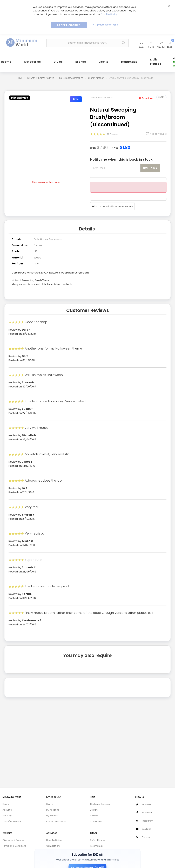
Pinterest (146, 837)
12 (113, 134)
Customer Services (100, 804)
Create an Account (56, 821)
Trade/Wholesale (12, 821)
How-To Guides (54, 840)
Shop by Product (96, 78)
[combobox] (87, 43)
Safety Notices (97, 840)
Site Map (7, 816)
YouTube (147, 829)
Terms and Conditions (14, 846)
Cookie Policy (109, 14)
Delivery (94, 810)
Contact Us (96, 821)
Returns (94, 816)
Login (142, 47)
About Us (7, 810)
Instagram (148, 821)
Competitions (53, 846)
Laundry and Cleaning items (41, 78)
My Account (52, 810)
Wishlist (161, 47)
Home (20, 78)
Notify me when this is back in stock (121, 159)
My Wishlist (52, 816)
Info (131, 206)
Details (87, 229)
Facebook (147, 813)
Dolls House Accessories (71, 78)
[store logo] (22, 42)
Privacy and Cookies (13, 840)
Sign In (50, 804)
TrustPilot (147, 804)
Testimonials (97, 846)
